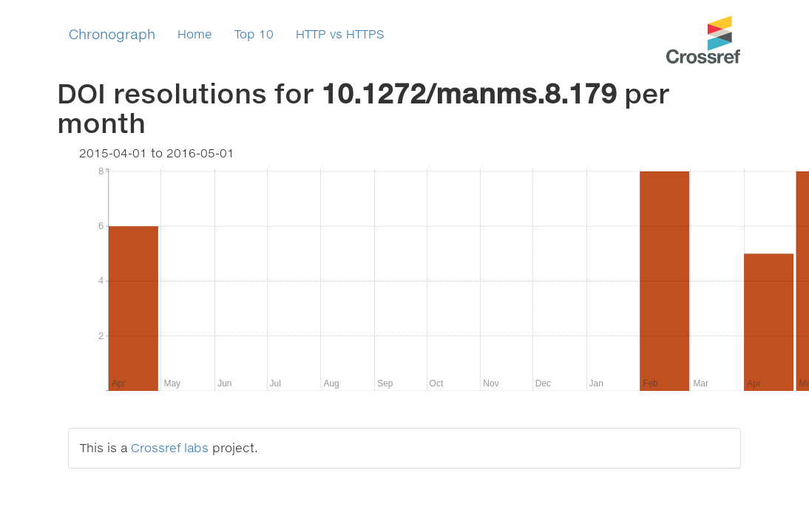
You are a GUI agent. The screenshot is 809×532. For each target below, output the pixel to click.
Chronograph (112, 34)
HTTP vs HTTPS (340, 34)
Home (195, 34)
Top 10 (254, 34)
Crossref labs (170, 447)
